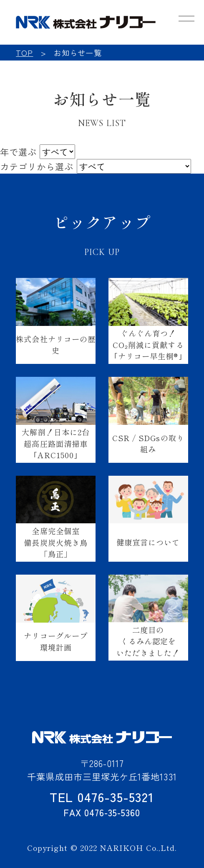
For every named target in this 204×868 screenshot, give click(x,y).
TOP (24, 53)
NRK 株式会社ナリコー (86, 22)
